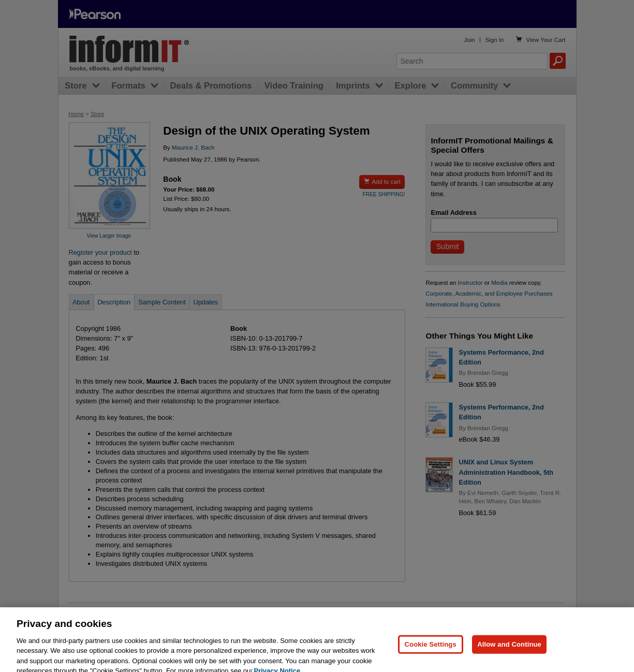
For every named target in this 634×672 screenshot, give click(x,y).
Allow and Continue (509, 655)
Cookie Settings (431, 655)
